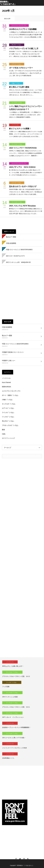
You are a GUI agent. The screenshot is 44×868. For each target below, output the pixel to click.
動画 (3, 430)
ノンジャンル (15, 125)
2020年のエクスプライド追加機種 (23, 29)
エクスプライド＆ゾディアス (19, 25)
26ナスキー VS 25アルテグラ (15, 256)
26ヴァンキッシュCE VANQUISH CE (18, 262)
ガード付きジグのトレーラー (21, 68)
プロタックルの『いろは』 (11, 425)
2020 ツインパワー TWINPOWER (23, 148)
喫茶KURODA (6, 387)
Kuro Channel (6, 382)
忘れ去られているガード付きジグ (23, 186)
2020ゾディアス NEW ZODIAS (22, 167)
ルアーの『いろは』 (17, 64)
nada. (4, 434)
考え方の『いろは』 (17, 45)
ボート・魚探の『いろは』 (11, 395)
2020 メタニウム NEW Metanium (22, 206)
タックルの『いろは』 (17, 103)
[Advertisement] (22, 292)
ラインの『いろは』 (8, 412)
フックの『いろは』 (8, 417)
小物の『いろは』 (16, 83)
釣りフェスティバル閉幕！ (20, 129)
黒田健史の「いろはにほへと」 (26, 865)
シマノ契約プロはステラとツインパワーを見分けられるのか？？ (26, 108)
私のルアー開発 (11, 237)
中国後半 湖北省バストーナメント (13, 352)
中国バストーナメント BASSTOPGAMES (19, 250)
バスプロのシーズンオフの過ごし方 (24, 49)
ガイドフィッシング (8, 438)
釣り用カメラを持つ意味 (19, 87)
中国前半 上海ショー (9, 361)
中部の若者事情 (11, 243)
